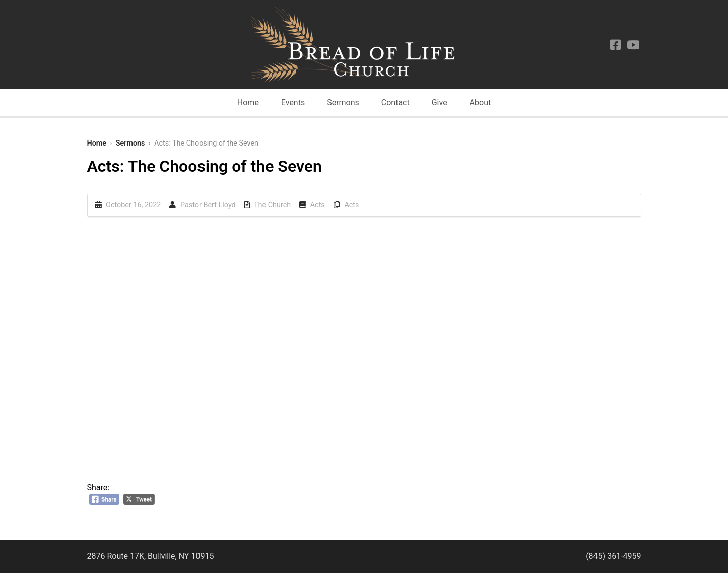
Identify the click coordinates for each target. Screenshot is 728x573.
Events (293, 102)
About (480, 102)
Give (440, 102)
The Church (272, 205)
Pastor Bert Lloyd (208, 205)
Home (248, 102)
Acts (318, 205)
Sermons (343, 102)
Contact (395, 102)
